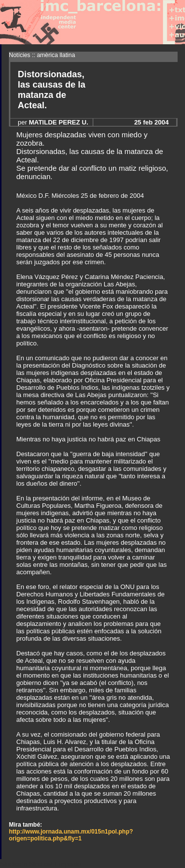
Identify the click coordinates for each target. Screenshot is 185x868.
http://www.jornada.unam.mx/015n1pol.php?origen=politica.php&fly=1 (71, 835)
